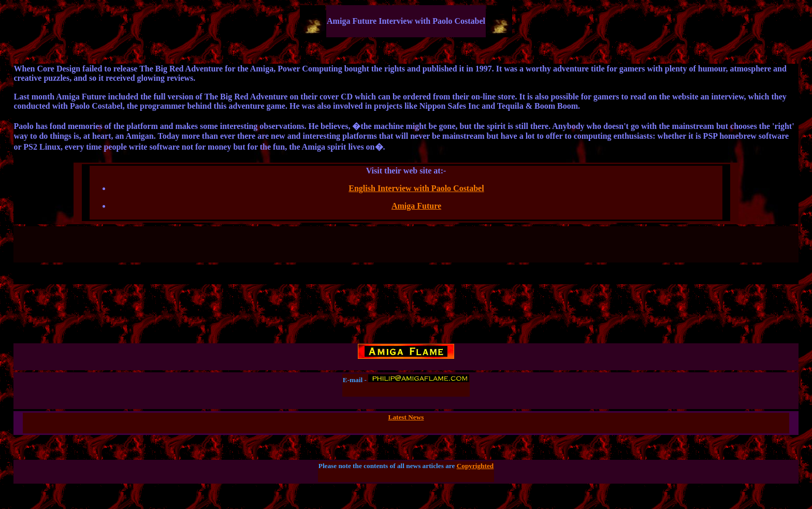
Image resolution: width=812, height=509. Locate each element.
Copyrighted (475, 466)
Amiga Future (416, 206)
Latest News (406, 417)
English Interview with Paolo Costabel (416, 188)
